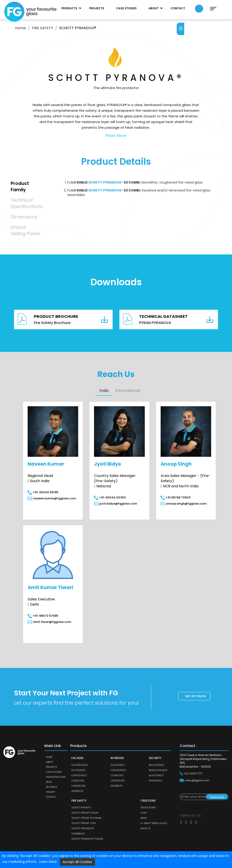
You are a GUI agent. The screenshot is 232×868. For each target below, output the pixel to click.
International (128, 391)
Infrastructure (56, 777)
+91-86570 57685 (43, 616)
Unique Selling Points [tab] (26, 230)
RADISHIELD (155, 781)
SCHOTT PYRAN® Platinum (86, 818)
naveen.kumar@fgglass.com (52, 499)
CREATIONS (148, 801)
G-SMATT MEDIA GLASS (154, 823)
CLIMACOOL (78, 781)
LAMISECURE (78, 786)
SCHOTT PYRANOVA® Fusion (87, 839)
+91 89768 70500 (176, 498)
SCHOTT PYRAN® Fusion (85, 813)
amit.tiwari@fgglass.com (49, 622)
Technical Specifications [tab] (27, 203)
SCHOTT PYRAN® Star (84, 823)
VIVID (144, 813)
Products (69, 8)
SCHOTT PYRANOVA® (83, 829)
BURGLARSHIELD (158, 770)
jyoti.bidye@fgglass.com (116, 504)
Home (21, 28)
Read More (116, 135)
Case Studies (126, 8)
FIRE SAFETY (42, 28)
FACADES (77, 758)
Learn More (48, 862)
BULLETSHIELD (156, 765)
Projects (97, 8)
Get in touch (195, 696)
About (154, 8)
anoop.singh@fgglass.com (184, 504)
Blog (49, 782)
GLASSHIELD (78, 770)
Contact (178, 8)
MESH (144, 818)
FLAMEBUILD (78, 834)
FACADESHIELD (80, 765)
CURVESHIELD (79, 776)
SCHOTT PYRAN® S (81, 808)
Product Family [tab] (20, 187)
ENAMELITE (77, 791)
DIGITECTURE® (148, 808)
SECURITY (155, 758)
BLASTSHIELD (156, 776)
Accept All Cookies (77, 862)
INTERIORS (117, 758)
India (104, 391)
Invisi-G (146, 829)
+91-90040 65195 (43, 492)
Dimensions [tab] (24, 217)
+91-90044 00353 (110, 498)
